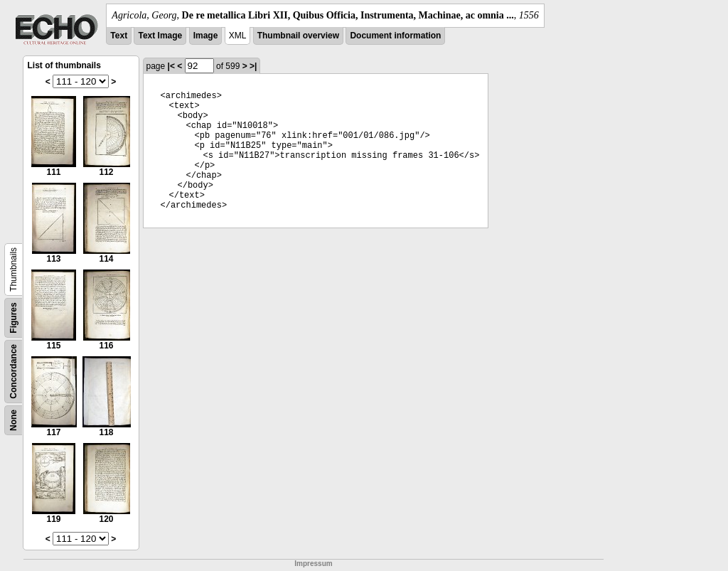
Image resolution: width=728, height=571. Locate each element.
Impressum (313, 564)
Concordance (14, 372)
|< (171, 66)
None (14, 420)
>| (253, 66)
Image (206, 36)
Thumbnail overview (298, 36)
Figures (14, 317)
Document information (395, 36)
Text (119, 36)
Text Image (160, 36)
